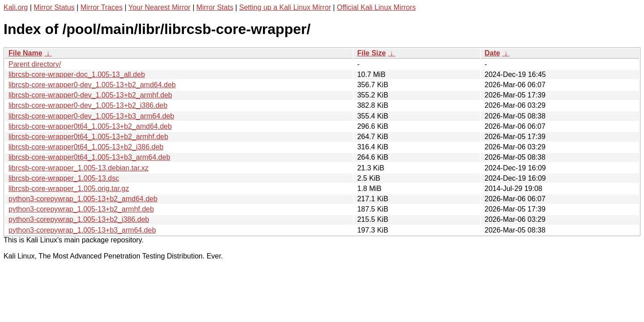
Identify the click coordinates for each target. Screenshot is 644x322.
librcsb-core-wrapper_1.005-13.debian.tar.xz (78, 168)
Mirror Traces (102, 7)
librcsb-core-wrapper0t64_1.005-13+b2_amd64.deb (90, 126)
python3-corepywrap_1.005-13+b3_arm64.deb (82, 230)
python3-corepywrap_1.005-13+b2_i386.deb (79, 219)
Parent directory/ (35, 64)
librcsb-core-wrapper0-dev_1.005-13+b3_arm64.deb (91, 116)
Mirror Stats (215, 7)
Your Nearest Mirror (159, 7)
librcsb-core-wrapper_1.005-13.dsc (64, 178)
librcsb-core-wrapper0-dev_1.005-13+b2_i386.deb (88, 105)
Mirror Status (54, 7)
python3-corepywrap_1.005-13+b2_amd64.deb (83, 199)
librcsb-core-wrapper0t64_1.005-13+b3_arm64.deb (89, 157)
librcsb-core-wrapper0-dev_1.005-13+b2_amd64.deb (92, 85)
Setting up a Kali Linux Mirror (285, 7)
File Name (25, 53)
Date (492, 53)
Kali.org (16, 7)
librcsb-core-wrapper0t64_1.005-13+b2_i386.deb (86, 147)
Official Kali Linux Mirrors (376, 7)
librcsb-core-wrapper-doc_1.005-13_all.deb (77, 74)
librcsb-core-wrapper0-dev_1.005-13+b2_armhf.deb (90, 95)
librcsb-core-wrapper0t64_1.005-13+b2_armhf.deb (88, 137)
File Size (372, 53)
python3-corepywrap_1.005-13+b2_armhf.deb (81, 209)
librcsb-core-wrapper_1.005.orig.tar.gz (69, 189)
